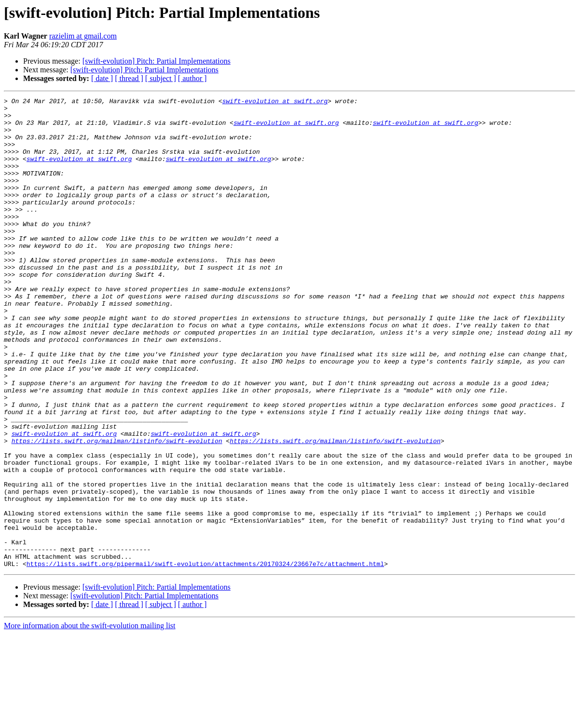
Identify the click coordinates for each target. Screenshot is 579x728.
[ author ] (193, 78)
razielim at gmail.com (83, 36)
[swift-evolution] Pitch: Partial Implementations (157, 61)
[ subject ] (161, 78)
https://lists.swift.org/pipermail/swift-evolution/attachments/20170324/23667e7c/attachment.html (205, 658)
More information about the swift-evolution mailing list (90, 720)
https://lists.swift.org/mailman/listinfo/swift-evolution (117, 510)
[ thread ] (129, 78)
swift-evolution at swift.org (275, 102)
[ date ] (102, 78)
